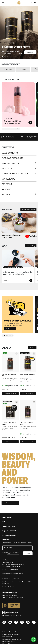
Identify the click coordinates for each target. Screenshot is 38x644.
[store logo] (19, 3)
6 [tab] (14, 129)
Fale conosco (7, 517)
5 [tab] (12, 129)
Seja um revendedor (10, 531)
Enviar (28, 553)
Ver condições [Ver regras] (10, 138)
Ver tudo (32, 348)
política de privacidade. (13, 554)
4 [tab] (7, 57)
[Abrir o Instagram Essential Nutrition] (4, 622)
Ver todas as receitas (28, 209)
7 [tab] (16, 129)
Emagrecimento (10, 153)
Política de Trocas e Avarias (11, 634)
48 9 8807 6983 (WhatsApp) (11, 566)
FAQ (4, 522)
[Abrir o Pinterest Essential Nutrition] (22, 622)
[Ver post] (18, 258)
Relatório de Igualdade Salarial (12, 639)
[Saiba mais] (17, 314)
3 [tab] (6, 57)
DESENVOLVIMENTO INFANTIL (15, 174)
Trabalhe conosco (9, 526)
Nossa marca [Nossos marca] (10, 503)
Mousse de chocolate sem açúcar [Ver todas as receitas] (11, 236)
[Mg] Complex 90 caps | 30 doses (10, 375)
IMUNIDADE (7, 168)
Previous (4, 129)
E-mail (9, 548)
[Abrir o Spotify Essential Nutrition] (28, 622)
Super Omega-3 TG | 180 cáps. (27, 375)
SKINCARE (6, 189)
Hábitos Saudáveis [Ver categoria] (10, 267)
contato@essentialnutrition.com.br (13, 573)
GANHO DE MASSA (10, 163)
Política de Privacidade (9, 632)
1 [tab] (2, 57)
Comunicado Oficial (8, 642)
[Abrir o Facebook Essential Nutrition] (16, 622)
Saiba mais (10, 329)
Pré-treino (7, 184)
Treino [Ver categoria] (20, 267)
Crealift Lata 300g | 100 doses (10, 423)
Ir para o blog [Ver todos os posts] (31, 246)
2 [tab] (4, 57)
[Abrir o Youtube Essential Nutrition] (10, 622)
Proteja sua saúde (9, 535)
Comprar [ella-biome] (30, 52)
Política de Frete (7, 637)
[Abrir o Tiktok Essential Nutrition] (34, 622)
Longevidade (8, 179)
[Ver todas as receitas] (19, 223)
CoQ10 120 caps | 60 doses (26, 423)
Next (18, 129)
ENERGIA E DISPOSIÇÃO (13, 158)
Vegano (6, 194)
